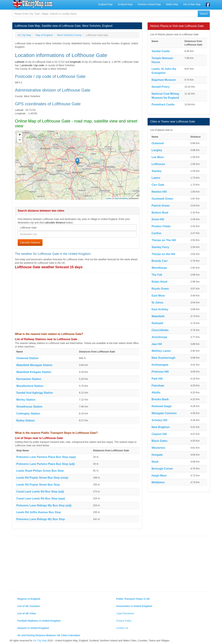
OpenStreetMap (121, 198)
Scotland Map (125, 4)
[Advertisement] (77, 301)
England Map (105, 4)
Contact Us (122, 628)
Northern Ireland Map (149, 4)
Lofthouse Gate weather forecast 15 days (49, 267)
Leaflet (108, 198)
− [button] (20, 140)
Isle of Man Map (192, 4)
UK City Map (40, 641)
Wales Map (172, 4)
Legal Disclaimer (125, 613)
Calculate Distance (30, 243)
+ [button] (20, 135)
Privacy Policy (124, 621)
